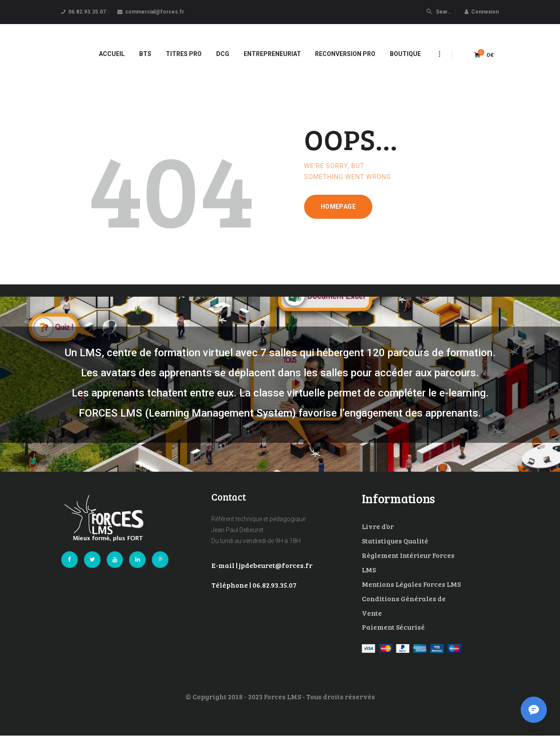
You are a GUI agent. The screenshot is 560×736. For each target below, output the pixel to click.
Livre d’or (378, 526)
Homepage (338, 207)
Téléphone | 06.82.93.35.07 (254, 585)
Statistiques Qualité (395, 541)
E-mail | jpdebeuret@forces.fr (262, 565)
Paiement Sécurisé (393, 627)
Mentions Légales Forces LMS (411, 584)
